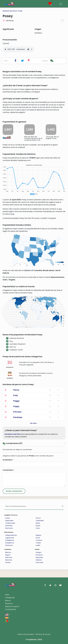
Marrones (9, 557)
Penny (16, 390)
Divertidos (9, 526)
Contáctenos (11, 609)
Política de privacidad (25, 634)
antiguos (10, 375)
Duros (38, 538)
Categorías (10, 598)
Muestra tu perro (12, 606)
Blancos (8, 552)
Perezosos (9, 545)
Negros (8, 555)
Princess (17, 412)
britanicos (10, 364)
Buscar (8, 601)
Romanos (39, 555)
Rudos (38, 526)
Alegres (38, 535)
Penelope (18, 417)
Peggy (16, 401)
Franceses (39, 562)
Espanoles (39, 557)
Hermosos (9, 528)
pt (7, 621)
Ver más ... (34, 423)
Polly (16, 395)
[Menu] (61, 4)
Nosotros (9, 603)
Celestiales (40, 521)
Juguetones (10, 538)
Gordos (8, 562)
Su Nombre (8, 460)
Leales (38, 545)
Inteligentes (10, 540)
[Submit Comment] (14, 491)
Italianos (39, 560)
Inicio (7, 595)
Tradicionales (10, 523)
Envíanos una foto (13, 434)
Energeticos (10, 543)
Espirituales (9, 521)
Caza (38, 528)
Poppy (16, 406)
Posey (20, 11)
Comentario (8, 470)
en (7, 614)
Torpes (38, 543)
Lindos (8, 518)
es (7, 618)
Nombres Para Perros (10, 11)
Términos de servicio (43, 634)
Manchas (9, 560)
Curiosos (39, 540)
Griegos (39, 552)
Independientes (11, 535)
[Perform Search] (63, 506)
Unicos (38, 518)
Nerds (38, 523)
